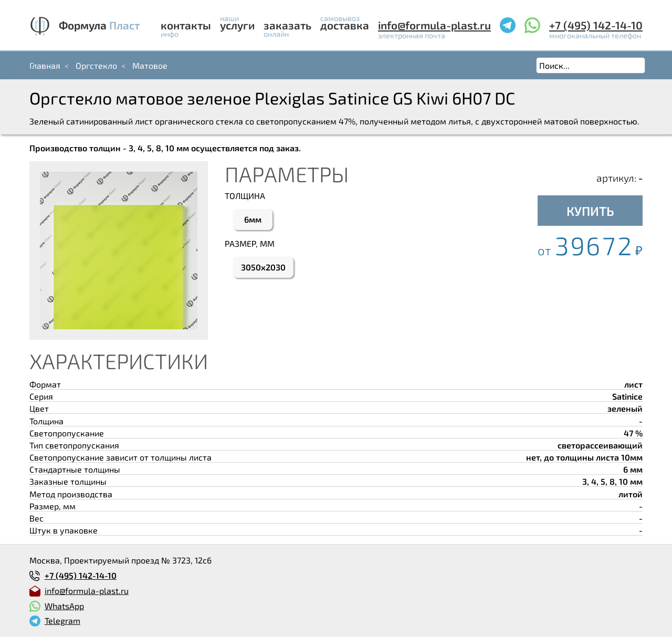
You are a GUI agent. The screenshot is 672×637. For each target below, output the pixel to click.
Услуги (237, 25)
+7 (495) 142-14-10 (596, 25)
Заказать (287, 25)
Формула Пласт (99, 25)
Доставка (345, 25)
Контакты (186, 25)
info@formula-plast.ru (434, 25)
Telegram (62, 620)
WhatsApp (64, 606)
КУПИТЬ (590, 211)
